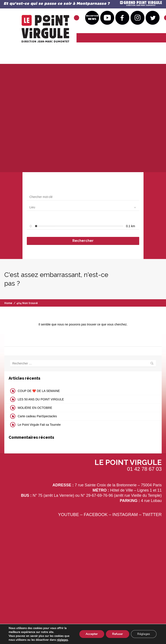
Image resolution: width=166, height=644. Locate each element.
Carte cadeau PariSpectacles (37, 416)
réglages (62, 640)
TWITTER (152, 515)
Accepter (91, 634)
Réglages (144, 634)
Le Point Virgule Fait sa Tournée (39, 425)
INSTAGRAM (125, 515)
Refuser (117, 634)
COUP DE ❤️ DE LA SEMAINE (39, 391)
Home (8, 303)
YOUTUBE (69, 515)
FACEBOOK (96, 515)
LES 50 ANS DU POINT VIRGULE (41, 399)
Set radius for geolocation (44, 218)
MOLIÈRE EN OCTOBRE (35, 408)
